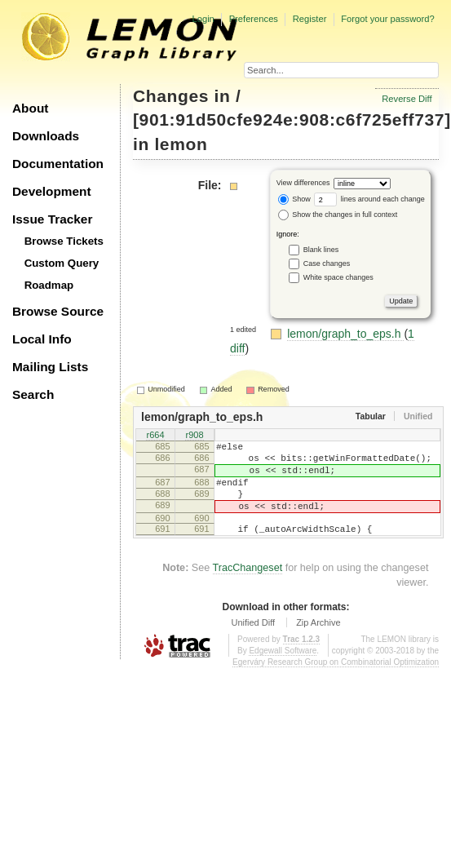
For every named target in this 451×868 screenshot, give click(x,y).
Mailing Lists (50, 367)
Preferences (254, 19)
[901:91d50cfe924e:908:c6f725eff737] (292, 120)
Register (310, 19)
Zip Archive (318, 642)
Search (33, 394)
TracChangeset (248, 587)
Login (203, 19)
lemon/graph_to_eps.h (345, 334)
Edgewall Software (283, 670)
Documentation (58, 164)
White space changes (338, 277)
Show (294, 199)
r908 (194, 436)
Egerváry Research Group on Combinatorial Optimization (336, 682)
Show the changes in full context (338, 215)
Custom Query (62, 263)
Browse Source (58, 311)
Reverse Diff (407, 99)
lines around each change (369, 199)
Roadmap (49, 285)
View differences (303, 184)
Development (52, 191)
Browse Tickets (64, 241)
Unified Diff (253, 642)
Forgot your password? (387, 19)
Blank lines (321, 250)
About (30, 108)
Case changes (327, 263)
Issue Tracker (52, 219)
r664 (155, 436)
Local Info (42, 339)
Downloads (46, 136)
